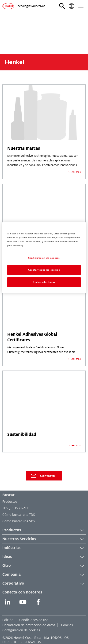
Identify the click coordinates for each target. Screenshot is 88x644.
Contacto (42, 476)
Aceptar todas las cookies (44, 270)
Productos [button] (44, 530)
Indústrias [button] (44, 548)
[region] (44, 258)
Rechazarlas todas (44, 282)
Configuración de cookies (21, 630)
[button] (62, 6)
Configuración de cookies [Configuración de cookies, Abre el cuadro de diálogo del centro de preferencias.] (44, 258)
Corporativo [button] (44, 584)
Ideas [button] (44, 557)
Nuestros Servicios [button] (44, 539)
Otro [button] (44, 566)
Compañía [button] (44, 575)
